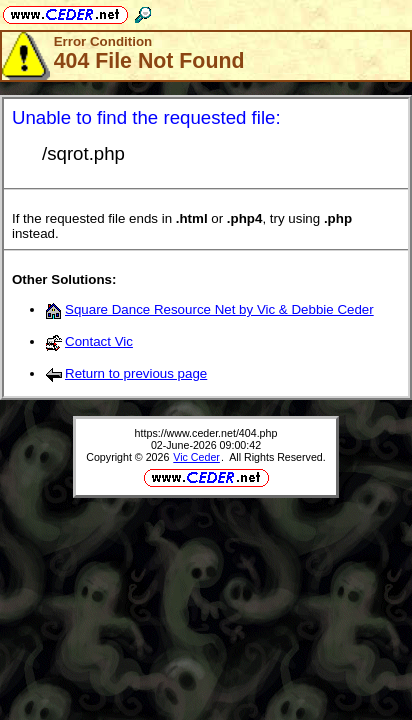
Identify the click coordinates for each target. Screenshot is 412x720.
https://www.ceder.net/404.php (206, 433)
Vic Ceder (196, 457)
